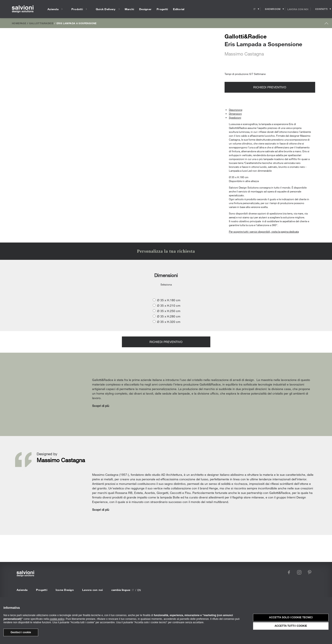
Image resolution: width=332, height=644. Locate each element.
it (133, 590)
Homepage (19, 23)
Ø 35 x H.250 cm (169, 311)
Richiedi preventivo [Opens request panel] (270, 87)
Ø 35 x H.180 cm (169, 300)
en (139, 590)
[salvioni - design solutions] (23, 9)
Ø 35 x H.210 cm (169, 305)
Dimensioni (235, 114)
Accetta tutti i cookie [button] (291, 626)
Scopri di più (101, 406)
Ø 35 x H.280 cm (169, 316)
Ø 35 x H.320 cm (169, 322)
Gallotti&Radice (41, 23)
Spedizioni (235, 117)
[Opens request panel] (321, 9)
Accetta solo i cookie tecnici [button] (291, 617)
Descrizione (236, 110)
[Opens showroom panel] (273, 9)
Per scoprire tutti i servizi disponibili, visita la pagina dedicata (264, 232)
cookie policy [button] (57, 619)
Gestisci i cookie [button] (21, 632)
